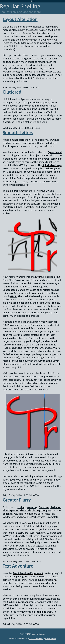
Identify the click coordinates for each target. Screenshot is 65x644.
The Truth (25, 510)
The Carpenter (11, 510)
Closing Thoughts (41, 510)
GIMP (13, 296)
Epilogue (8, 514)
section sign (50, 168)
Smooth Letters (18, 132)
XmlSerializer (14, 602)
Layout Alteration (20, 19)
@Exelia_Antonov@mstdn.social (42, 639)
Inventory (32, 507)
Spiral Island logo (52, 165)
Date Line (44, 507)
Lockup (21, 507)
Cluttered (12, 92)
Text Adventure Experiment (28, 573)
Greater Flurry (17, 500)
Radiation (56, 507)
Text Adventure (18, 566)
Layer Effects (31, 325)
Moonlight (40, 612)
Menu (32, 1)
